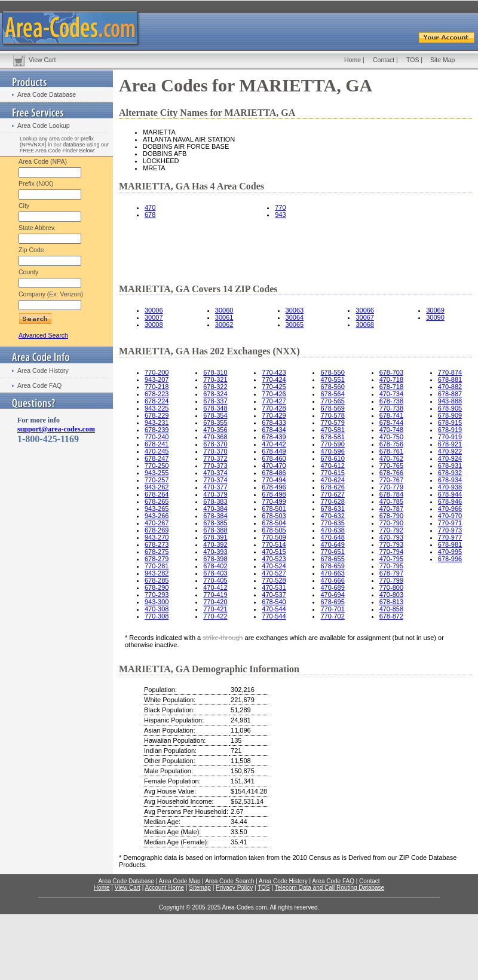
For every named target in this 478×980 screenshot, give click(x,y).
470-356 (215, 430)
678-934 (450, 480)
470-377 (215, 487)
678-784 (391, 494)
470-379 (215, 494)
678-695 (332, 602)
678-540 (274, 602)
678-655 (332, 559)
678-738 (391, 401)
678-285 (157, 580)
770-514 (274, 544)
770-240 (157, 437)
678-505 (274, 530)
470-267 (157, 523)
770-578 (332, 415)
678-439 (274, 437)
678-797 (391, 573)
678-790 (391, 516)
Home (353, 60)
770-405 (215, 580)
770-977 (450, 537)
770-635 (332, 523)
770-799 (391, 580)
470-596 (332, 451)
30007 (154, 317)
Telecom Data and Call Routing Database (330, 888)
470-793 (391, 537)
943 (280, 215)
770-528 (274, 580)
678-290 (157, 587)
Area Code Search (229, 881)
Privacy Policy (234, 888)
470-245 (157, 451)
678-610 (332, 458)
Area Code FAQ (39, 385)
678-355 (215, 422)
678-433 (274, 422)
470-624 (332, 480)
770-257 (157, 480)
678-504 (274, 523)
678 (150, 215)
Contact (384, 60)
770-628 (332, 501)
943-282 (157, 573)
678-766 (391, 473)
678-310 (215, 372)
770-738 (391, 408)
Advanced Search (43, 335)
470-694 (332, 595)
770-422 (215, 616)
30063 (295, 310)
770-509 (274, 537)
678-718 (391, 387)
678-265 (157, 501)
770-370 (215, 451)
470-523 (274, 559)
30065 (295, 324)
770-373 (215, 465)
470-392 (215, 544)
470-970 (450, 516)
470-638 (332, 530)
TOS (413, 60)
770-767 (391, 480)
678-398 (215, 559)
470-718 (391, 379)
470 (150, 207)
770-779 (391, 487)
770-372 (215, 458)
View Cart (42, 60)
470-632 (332, 516)
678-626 (332, 487)
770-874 (450, 372)
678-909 (450, 415)
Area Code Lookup (44, 125)
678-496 (274, 487)
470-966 (450, 509)
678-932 (450, 473)
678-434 (274, 430)
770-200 (157, 372)
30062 (224, 324)
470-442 (274, 444)
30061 (224, 317)
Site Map (442, 60)
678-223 (157, 394)
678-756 (391, 444)
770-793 (391, 544)
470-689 (332, 587)
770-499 (274, 501)
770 (280, 207)
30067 (365, 317)
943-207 (157, 379)
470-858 (391, 609)
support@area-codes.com (56, 429)
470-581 (332, 430)
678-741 (391, 415)
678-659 (332, 566)
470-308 (157, 609)
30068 (365, 324)
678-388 (215, 530)
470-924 (450, 458)
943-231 (157, 422)
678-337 (215, 401)
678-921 (450, 444)
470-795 (391, 559)
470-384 (215, 509)
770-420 (215, 602)
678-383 (215, 501)
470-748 (391, 430)
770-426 (274, 394)
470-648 (332, 537)
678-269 (157, 530)
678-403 (215, 573)
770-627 (332, 494)
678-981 (450, 544)
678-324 (215, 394)
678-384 (215, 516)
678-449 (274, 451)
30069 (435, 310)
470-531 (274, 587)
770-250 (157, 465)
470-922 (450, 451)
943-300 (157, 602)
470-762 (391, 458)
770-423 (274, 372)
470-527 (274, 573)
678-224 (157, 401)
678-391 (215, 537)
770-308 (157, 616)
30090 (435, 317)
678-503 (274, 516)
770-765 (391, 465)
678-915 (450, 422)
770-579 (332, 422)
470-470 (274, 465)
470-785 (391, 501)
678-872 (391, 616)
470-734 (391, 394)
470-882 (450, 387)
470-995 (450, 552)
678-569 (332, 408)
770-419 (215, 595)
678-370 (215, 444)
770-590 (332, 444)
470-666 (332, 580)
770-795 (391, 566)
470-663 (332, 573)
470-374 (215, 473)
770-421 (215, 609)
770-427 (274, 401)
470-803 (391, 595)
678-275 (157, 552)
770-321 (215, 379)
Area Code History (43, 370)
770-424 (274, 379)
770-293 (157, 595)
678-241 (157, 444)
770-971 (450, 523)
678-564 (332, 394)
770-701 (332, 609)
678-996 (450, 559)
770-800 (391, 587)
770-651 (332, 552)
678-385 (215, 523)
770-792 (391, 530)
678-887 (450, 394)
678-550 (332, 372)
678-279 (157, 559)
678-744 (391, 422)
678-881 (450, 379)
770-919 (450, 437)
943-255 (157, 473)
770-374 (215, 480)
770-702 (332, 616)
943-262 (157, 487)
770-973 (450, 530)
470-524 (274, 566)
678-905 (450, 408)
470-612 (332, 465)
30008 (154, 324)
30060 (224, 310)
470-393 (215, 552)
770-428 (274, 408)
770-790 (391, 523)
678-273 (157, 544)
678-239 (157, 430)
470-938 (450, 487)
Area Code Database (47, 94)
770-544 (274, 616)
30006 (154, 310)
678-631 (332, 509)
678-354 (215, 415)
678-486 (274, 473)
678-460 (274, 458)
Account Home (164, 888)
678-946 (450, 501)
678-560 (332, 387)
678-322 (215, 387)
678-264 (157, 494)
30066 (365, 310)
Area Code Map (179, 881)
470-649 (332, 544)
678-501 (274, 509)
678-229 (157, 415)
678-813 (391, 602)
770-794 (391, 552)
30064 (295, 317)
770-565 (332, 401)
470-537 (274, 595)
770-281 (157, 566)
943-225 (157, 408)
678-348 (215, 408)
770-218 (157, 387)
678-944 (450, 494)
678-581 (332, 437)
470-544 (274, 609)
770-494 (274, 480)
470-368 (215, 437)
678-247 (157, 458)
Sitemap (200, 888)
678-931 (450, 465)
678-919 (450, 430)
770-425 (274, 387)
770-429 (274, 415)
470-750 (391, 437)
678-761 (391, 451)
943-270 (157, 537)
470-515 (274, 552)
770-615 (332, 473)
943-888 (450, 401)
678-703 (391, 372)
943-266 (157, 516)
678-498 (274, 494)
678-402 (215, 566)
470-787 (391, 509)
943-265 (157, 509)
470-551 (332, 379)
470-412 (215, 587)
